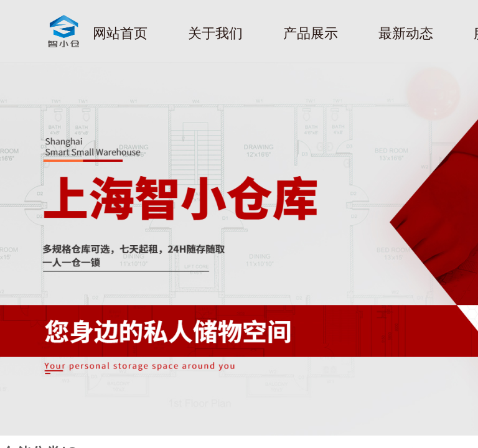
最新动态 (406, 33)
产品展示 (311, 33)
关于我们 (215, 33)
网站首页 (120, 33)
